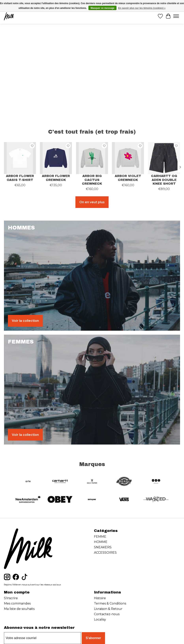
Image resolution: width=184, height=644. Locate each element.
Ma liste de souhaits (19, 609)
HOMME (101, 542)
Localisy (100, 619)
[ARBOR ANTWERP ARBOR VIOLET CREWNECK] (128, 158)
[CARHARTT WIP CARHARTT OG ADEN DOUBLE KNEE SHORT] (164, 158)
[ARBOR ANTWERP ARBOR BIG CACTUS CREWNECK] (92, 158)
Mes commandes (17, 603)
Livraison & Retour (108, 609)
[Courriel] (42, 638)
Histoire (100, 598)
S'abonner (93, 638)
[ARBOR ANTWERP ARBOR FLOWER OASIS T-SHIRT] (20, 158)
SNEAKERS (103, 547)
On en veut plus (92, 202)
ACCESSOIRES (105, 553)
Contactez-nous (107, 614)
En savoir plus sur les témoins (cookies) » (142, 8)
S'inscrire (11, 598)
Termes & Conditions (110, 603)
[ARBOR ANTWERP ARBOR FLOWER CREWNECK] (56, 158)
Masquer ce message (103, 8)
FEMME (100, 537)
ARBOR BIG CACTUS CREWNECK (92, 180)
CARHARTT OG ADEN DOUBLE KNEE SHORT (164, 180)
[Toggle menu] (176, 16)
